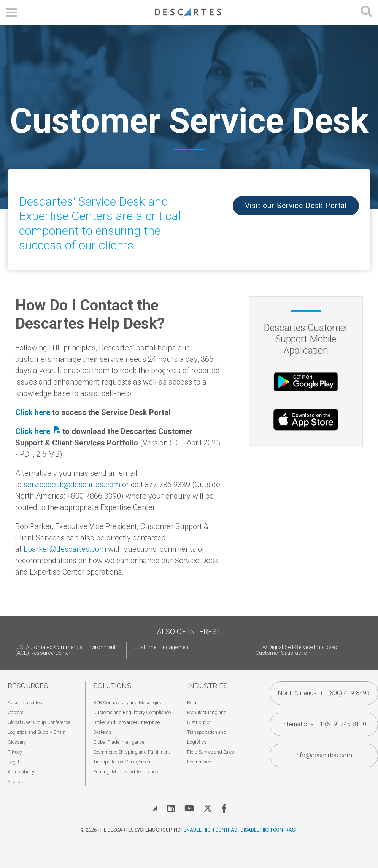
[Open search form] (367, 12)
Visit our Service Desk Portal (296, 206)
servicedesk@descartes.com (72, 485)
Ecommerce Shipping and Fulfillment (132, 752)
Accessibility (21, 772)
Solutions (112, 686)
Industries (207, 686)
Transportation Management (122, 762)
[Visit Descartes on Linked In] (171, 808)
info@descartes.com (324, 755)
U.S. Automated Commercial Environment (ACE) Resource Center (65, 650)
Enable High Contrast (212, 830)
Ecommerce (199, 762)
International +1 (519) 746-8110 (324, 724)
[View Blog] (155, 808)
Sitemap (16, 782)
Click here (33, 412)
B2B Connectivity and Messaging (128, 702)
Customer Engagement (162, 647)
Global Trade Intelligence (119, 742)
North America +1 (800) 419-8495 (324, 693)
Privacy (15, 752)
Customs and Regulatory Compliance (132, 712)
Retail (193, 702)
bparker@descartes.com (65, 549)
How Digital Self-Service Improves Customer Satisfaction (296, 650)
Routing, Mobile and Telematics (126, 772)
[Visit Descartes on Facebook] (224, 808)
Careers (16, 712)
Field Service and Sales (211, 752)
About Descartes (25, 702)
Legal (13, 762)
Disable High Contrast (269, 830)
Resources (28, 686)
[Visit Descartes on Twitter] (208, 808)
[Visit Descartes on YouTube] (189, 808)
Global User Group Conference (39, 722)
